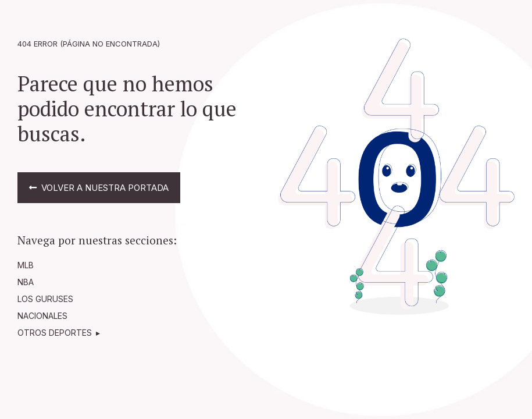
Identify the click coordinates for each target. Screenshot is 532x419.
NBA (26, 282)
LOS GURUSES (45, 299)
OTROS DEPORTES (55, 333)
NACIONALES (42, 316)
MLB (26, 265)
